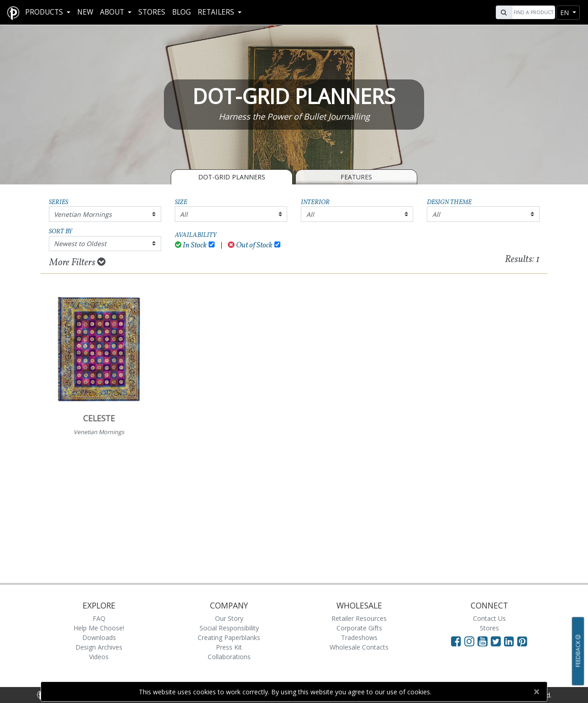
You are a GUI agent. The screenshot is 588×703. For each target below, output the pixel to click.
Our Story (229, 618)
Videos (99, 657)
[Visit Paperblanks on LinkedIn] (511, 641)
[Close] (536, 692)
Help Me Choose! (99, 628)
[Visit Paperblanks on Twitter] (497, 641)
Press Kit (229, 647)
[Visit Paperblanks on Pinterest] (522, 641)
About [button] (113, 12)
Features (356, 177)
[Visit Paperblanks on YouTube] (484, 641)
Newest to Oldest (80, 244)
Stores (152, 12)
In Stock (191, 245)
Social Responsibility (229, 628)
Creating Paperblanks (229, 637)
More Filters (77, 262)
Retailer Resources (359, 618)
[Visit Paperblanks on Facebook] (456, 641)
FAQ (99, 618)
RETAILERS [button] (217, 12)
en (565, 13)
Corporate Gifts (359, 628)
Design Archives (99, 647)
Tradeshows (359, 637)
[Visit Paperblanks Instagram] (469, 641)
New (85, 12)
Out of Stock (250, 245)
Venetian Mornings (83, 214)
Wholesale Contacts (359, 647)
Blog (181, 12)
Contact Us (489, 618)
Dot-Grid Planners (232, 177)
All (184, 214)
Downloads (99, 637)
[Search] (532, 12)
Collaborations (229, 657)
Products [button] (45, 12)
